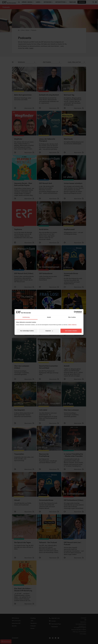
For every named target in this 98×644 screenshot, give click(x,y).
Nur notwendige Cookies (27, 331)
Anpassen (49, 331)
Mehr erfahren (72, 325)
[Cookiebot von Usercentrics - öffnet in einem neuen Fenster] (75, 312)
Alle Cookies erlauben (71, 331)
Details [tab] (49, 317)
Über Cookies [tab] (72, 317)
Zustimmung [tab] (26, 317)
